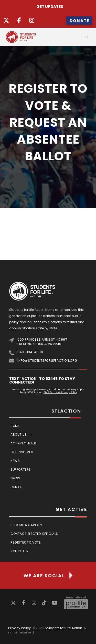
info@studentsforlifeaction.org (47, 361)
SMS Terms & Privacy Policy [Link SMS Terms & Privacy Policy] (60, 392)
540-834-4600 (30, 352)
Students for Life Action (63, 628)
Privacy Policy (19, 628)
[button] (86, 37)
